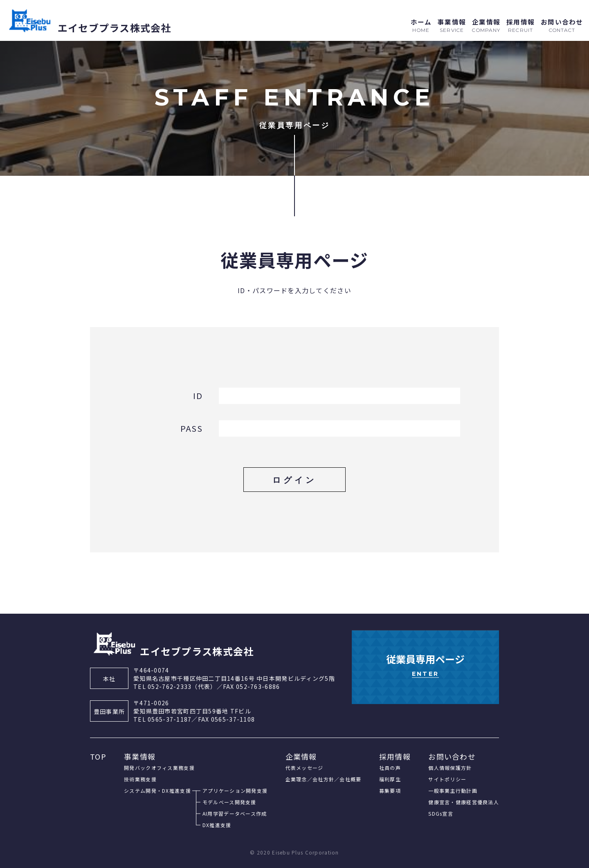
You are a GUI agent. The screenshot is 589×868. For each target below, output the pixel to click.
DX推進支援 (217, 825)
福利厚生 (390, 779)
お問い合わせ (452, 756)
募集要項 (390, 791)
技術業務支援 (140, 779)
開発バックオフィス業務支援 (159, 768)
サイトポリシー (447, 779)
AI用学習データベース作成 (235, 813)
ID (198, 396)
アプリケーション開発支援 (235, 791)
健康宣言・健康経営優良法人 (464, 802)
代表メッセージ (305, 768)
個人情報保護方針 (450, 768)
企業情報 (301, 756)
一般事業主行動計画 (453, 791)
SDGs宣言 (441, 813)
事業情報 (140, 756)
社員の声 (390, 768)
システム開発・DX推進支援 (157, 791)
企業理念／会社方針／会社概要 (324, 779)
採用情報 (395, 756)
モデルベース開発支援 (229, 802)
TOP (98, 756)
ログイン (294, 480)
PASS (191, 428)
